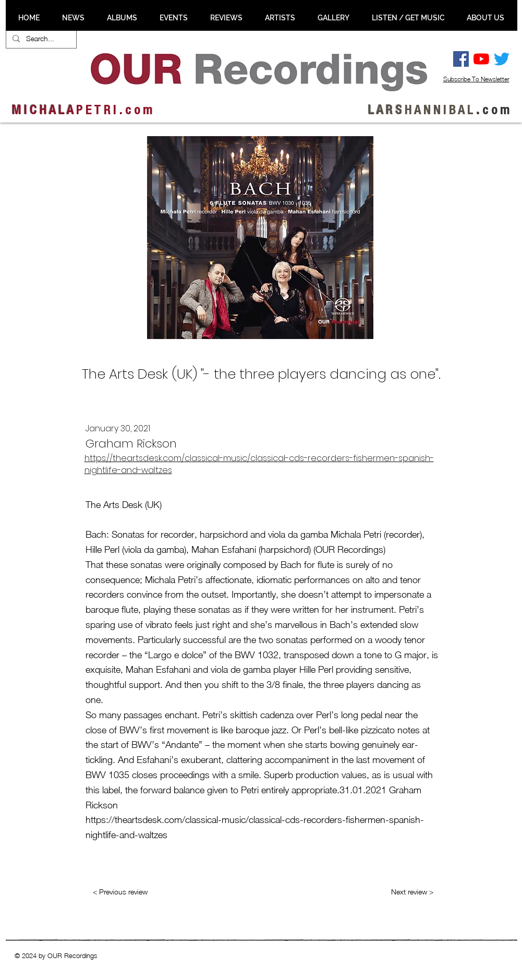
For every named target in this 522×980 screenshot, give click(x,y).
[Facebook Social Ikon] (461, 59)
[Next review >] (412, 892)
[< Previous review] (120, 892)
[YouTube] (481, 59)
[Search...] (40, 39)
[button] (74, 18)
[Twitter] (502, 59)
